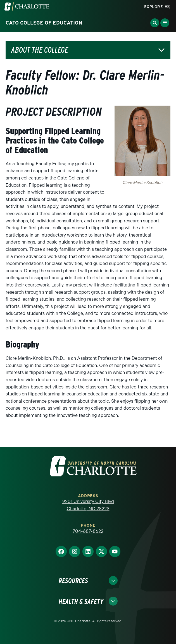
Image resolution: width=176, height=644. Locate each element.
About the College (40, 50)
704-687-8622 (88, 531)
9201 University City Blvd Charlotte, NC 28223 (88, 505)
